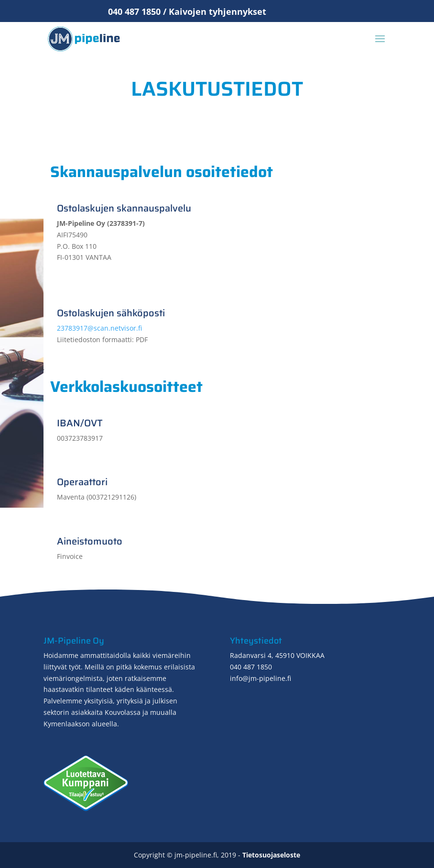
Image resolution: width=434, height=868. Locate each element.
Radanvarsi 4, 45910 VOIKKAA (277, 655)
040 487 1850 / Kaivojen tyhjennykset (187, 11)
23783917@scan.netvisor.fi (99, 328)
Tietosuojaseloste (271, 855)
